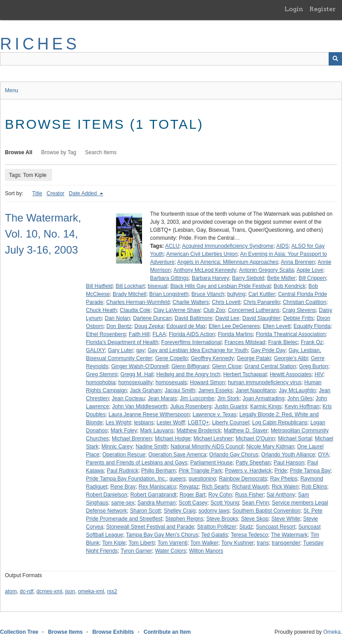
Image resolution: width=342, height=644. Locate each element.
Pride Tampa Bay (310, 471)
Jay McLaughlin (297, 390)
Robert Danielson (107, 495)
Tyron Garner (136, 551)
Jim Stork (228, 398)
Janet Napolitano (256, 390)
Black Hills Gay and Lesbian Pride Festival (220, 286)
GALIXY (96, 350)
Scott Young (225, 503)
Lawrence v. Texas (215, 414)
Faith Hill (139, 334)
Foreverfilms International (191, 342)
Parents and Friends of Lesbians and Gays (136, 463)
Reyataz (189, 487)
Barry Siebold (248, 278)
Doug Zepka (149, 326)
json (70, 591)
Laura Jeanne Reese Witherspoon (149, 414)
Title (37, 193)
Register (323, 9)
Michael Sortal (295, 439)
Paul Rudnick (123, 471)
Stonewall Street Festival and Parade (150, 527)
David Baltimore (193, 318)
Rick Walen (285, 487)
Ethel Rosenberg (106, 334)
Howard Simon (208, 382)
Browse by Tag (59, 152)
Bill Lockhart (130, 286)
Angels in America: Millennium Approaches (228, 262)
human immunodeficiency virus (265, 382)
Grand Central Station (270, 366)
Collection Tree (19, 632)
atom (11, 591)
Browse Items (65, 632)
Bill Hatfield (99, 286)
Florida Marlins (235, 334)
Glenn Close (227, 366)
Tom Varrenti (173, 543)
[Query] (171, 59)
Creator (56, 193)
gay (140, 350)
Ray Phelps (283, 479)
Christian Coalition (304, 302)
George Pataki (254, 358)
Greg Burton (314, 366)
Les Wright (118, 422)
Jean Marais (162, 398)
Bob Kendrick (290, 286)
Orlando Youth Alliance (288, 455)
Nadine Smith (151, 447)
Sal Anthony (281, 495)
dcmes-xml (49, 591)
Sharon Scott (145, 511)
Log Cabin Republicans (280, 422)
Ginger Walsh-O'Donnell (140, 366)
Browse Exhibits (113, 632)
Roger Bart (192, 495)
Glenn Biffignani (190, 366)
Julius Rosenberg (191, 406)
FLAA (159, 334)
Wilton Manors (206, 551)
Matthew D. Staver (246, 431)
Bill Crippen (312, 278)
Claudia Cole (135, 310)
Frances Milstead (245, 342)
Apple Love (310, 270)
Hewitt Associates (291, 374)
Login (294, 9)
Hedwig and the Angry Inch (188, 374)
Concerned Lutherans (254, 310)
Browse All (19, 152)
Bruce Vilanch (208, 294)
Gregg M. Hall (137, 374)
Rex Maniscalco (157, 487)
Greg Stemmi (102, 374)
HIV (319, 374)
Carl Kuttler (262, 294)
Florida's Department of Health (122, 342)
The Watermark (289, 535)
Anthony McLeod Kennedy (205, 270)
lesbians (144, 422)
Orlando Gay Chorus (234, 455)
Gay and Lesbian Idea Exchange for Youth (198, 350)
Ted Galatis (215, 535)
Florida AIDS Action (192, 334)
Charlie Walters (191, 302)
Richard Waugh (250, 487)
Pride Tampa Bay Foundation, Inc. (126, 479)
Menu (12, 90)
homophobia (101, 382)
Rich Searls (215, 487)
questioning (202, 479)
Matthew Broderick (198, 431)
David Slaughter (261, 318)
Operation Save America (177, 455)
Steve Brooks (222, 519)
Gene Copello (171, 358)
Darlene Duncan (153, 318)
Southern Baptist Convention (267, 511)
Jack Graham (146, 390)
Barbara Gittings (169, 278)
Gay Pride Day (268, 350)
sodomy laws (214, 511)
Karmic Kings (266, 406)
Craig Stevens (299, 310)
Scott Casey (193, 503)
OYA (323, 455)
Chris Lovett (226, 302)
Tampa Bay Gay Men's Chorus (162, 535)
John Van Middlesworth (140, 406)
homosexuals (171, 382)
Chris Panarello (261, 302)
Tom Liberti (142, 543)
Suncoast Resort (276, 527)
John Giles (300, 398)
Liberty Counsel (230, 422)
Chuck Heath (101, 310)
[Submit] (335, 59)
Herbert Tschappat (245, 374)
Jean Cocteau (128, 398)
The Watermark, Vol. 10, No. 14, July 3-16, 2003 (43, 234)
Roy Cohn (220, 495)
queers (177, 479)
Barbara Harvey (210, 278)
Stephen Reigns (184, 519)
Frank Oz (312, 342)
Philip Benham (158, 471)
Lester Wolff (171, 422)
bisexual (158, 286)
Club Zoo (214, 310)
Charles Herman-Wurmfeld (138, 302)
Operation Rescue (124, 455)
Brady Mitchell (129, 294)
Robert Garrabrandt (153, 495)
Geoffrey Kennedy (212, 358)
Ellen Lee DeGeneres (234, 326)
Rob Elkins (314, 487)
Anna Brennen (298, 262)
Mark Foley (124, 431)
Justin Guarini (231, 406)
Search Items (101, 152)
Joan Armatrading (264, 398)
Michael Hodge (173, 439)
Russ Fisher (249, 495)
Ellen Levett (277, 326)
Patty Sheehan (253, 463)
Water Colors (171, 551)
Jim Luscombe (197, 398)
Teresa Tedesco (249, 535)
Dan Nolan (117, 318)
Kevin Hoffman (302, 406)
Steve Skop (254, 519)
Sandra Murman (156, 503)
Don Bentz (119, 326)
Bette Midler (281, 278)
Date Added (84, 193)
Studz (246, 527)
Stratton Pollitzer (216, 527)
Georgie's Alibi (291, 358)
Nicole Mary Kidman (270, 447)
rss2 (112, 591)
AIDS (282, 246)
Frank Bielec (283, 342)
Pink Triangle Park (200, 471)
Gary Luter (120, 350)
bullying (236, 294)
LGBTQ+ (199, 422)
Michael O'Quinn (255, 439)
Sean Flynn (255, 503)
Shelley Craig (180, 511)
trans (263, 543)
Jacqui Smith (180, 390)
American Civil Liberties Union (202, 254)
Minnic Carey (117, 447)
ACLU (172, 246)
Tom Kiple (114, 543)
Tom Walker (204, 543)
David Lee (227, 318)
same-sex (123, 503)
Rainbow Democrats (243, 479)
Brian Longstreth (169, 294)
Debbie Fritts (298, 318)
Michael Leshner (213, 439)
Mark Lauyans (157, 431)
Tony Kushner (238, 543)
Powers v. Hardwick (248, 471)
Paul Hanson (289, 463)
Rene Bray (123, 487)
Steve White (286, 519)
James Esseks (215, 390)
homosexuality (136, 382)
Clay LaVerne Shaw (177, 310)
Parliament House (211, 463)
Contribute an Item (167, 632)
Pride (281, 471)
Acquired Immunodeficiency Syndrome (228, 246)
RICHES (40, 44)
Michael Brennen (132, 439)
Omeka (332, 632)
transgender (286, 543)
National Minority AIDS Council (207, 447)
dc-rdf (26, 591)
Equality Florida (312, 326)
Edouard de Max (186, 326)
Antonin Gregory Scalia (266, 270)
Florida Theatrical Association (291, 334)
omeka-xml (91, 591)
